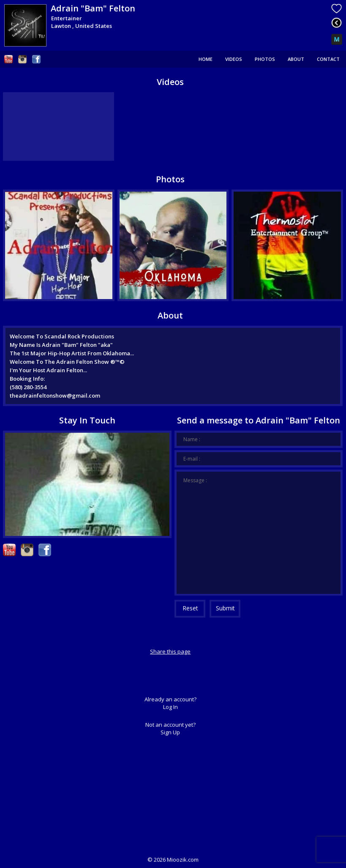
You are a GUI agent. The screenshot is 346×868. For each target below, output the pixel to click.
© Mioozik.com (173, 860)
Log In (170, 707)
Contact (328, 59)
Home (206, 59)
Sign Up (170, 732)
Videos (234, 59)
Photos (265, 59)
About (296, 59)
